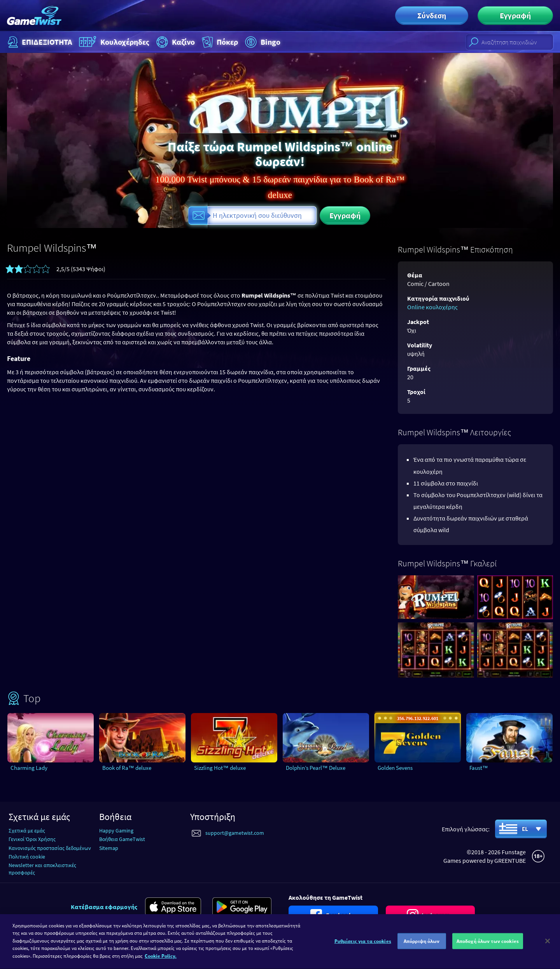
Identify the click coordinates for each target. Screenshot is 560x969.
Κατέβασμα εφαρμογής (104, 907)
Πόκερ (219, 42)
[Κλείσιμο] (548, 947)
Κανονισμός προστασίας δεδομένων (50, 848)
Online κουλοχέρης (432, 307)
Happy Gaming (116, 831)
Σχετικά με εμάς (27, 831)
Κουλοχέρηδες (113, 42)
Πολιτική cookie (27, 857)
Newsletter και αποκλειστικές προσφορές (42, 869)
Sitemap (109, 848)
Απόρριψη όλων (422, 947)
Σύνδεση (432, 15)
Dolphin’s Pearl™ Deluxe (316, 768)
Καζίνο (175, 42)
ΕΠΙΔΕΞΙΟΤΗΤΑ (39, 42)
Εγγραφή (515, 15)
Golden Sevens (395, 768)
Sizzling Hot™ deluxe (220, 768)
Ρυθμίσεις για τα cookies (363, 947)
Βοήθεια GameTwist (122, 839)
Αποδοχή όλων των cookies (488, 947)
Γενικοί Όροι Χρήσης (32, 839)
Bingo (262, 42)
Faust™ (479, 768)
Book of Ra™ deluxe (127, 768)
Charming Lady (29, 768)
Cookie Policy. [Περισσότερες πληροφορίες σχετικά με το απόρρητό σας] (161, 962)
